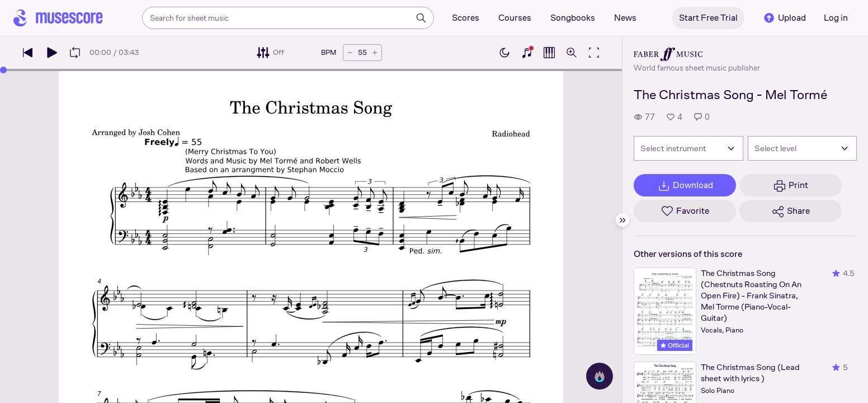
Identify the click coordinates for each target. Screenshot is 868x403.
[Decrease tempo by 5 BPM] (350, 53)
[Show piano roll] (549, 53)
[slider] (3, 70)
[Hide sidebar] (622, 220)
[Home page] (58, 18)
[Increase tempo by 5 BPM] (375, 53)
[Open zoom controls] (572, 53)
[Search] (421, 18)
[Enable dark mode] (504, 53)
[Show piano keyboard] (527, 53)
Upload (784, 18)
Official (675, 345)
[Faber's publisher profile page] (697, 54)
